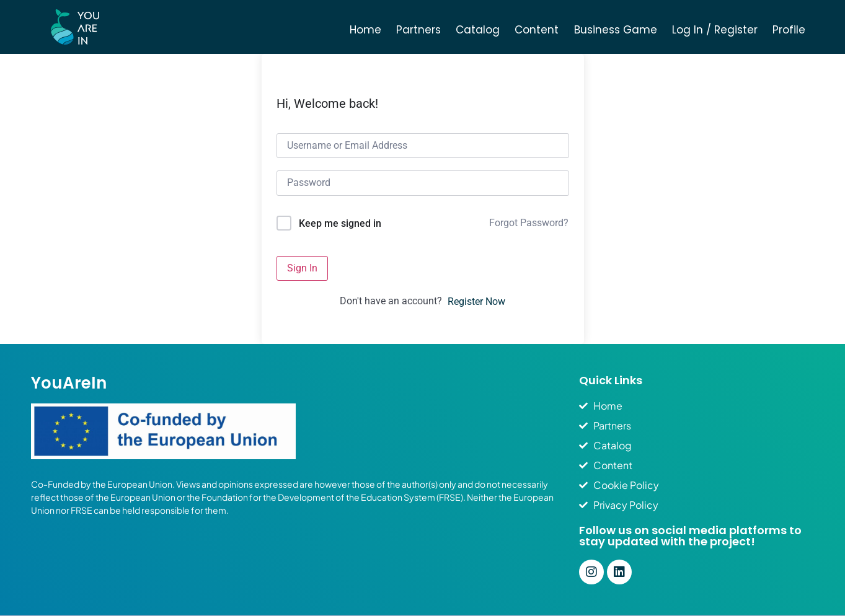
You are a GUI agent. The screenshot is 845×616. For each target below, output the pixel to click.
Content (537, 30)
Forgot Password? (529, 223)
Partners (418, 30)
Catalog (478, 30)
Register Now (476, 301)
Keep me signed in (340, 223)
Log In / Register (715, 30)
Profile (789, 30)
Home (365, 30)
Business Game (616, 30)
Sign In (302, 268)
